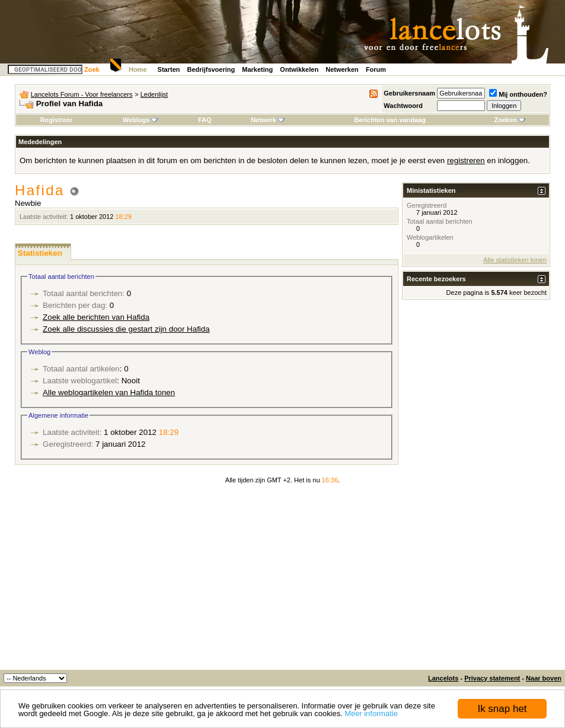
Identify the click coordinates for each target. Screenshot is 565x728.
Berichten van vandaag (390, 120)
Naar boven (544, 678)
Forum (376, 69)
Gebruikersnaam (409, 93)
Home (138, 69)
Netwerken (342, 69)
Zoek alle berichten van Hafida (96, 317)
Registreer (56, 120)
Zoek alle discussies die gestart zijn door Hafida (126, 329)
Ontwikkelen (299, 69)
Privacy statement (492, 678)
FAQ (205, 120)
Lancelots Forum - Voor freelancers (82, 94)
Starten (169, 69)
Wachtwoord (403, 106)
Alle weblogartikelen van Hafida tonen (109, 392)
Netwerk (268, 120)
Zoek (92, 69)
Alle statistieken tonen (515, 260)
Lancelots (443, 678)
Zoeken (510, 120)
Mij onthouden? (518, 94)
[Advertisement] (282, 581)
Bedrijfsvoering (211, 69)
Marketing (257, 69)
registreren (466, 160)
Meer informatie (371, 713)
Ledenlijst (154, 94)
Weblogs (141, 120)
